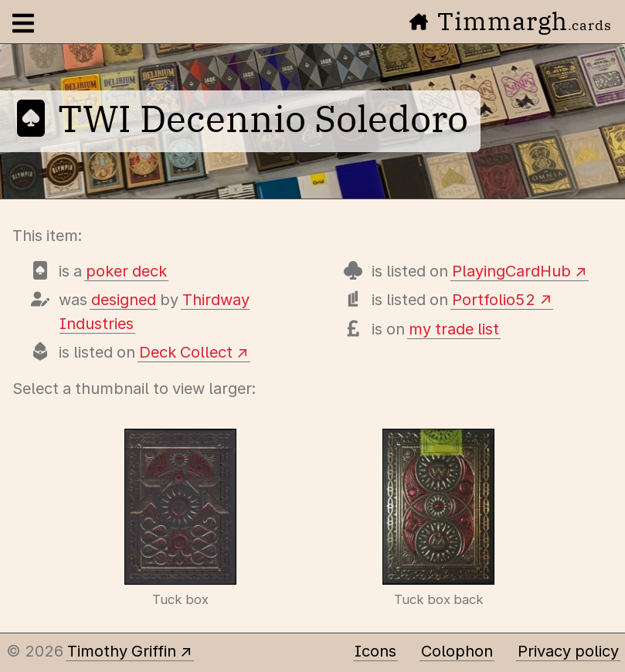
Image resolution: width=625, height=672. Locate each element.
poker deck (126, 271)
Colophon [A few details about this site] (457, 651)
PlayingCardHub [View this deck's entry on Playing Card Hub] (511, 271)
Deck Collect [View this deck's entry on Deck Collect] (186, 352)
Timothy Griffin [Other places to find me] (122, 651)
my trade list (454, 329)
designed (124, 300)
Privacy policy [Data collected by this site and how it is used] (568, 651)
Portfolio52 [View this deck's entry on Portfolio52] (494, 300)
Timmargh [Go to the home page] (511, 21)
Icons (375, 651)
